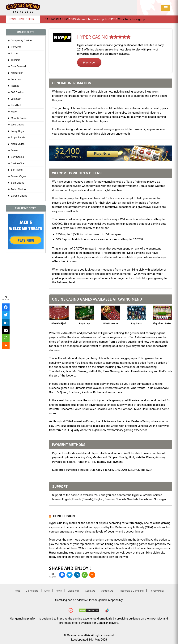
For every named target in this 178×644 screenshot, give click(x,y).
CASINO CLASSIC (56, 19)
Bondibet (16, 105)
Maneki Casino (19, 118)
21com (15, 53)
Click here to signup (132, 19)
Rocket (15, 86)
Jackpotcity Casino (21, 40)
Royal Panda (18, 137)
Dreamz (15, 150)
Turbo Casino (18, 189)
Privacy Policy (157, 591)
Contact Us (107, 591)
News (59, 591)
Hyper (14, 112)
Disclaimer (73, 591)
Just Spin (16, 99)
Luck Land (17, 79)
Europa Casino (19, 196)
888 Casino (17, 92)
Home (17, 591)
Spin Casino (18, 183)
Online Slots (32, 591)
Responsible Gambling (131, 591)
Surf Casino (17, 157)
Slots (47, 591)
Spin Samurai (18, 66)
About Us (90, 591)
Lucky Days (17, 131)
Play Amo (16, 47)
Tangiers (16, 60)
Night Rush (17, 73)
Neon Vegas (18, 144)
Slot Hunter (17, 170)
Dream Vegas (18, 176)
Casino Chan (18, 163)
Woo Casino (18, 125)
